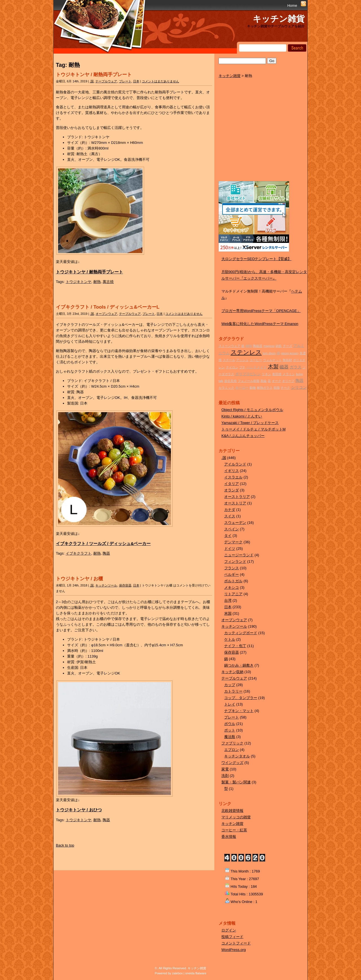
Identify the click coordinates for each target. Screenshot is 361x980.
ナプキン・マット (239, 711)
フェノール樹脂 (249, 381)
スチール (229, 360)
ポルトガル (233, 581)
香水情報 (229, 837)
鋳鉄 (279, 346)
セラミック (226, 388)
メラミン (289, 374)
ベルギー (232, 574)
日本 (136, 81)
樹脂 (277, 388)
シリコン (299, 387)
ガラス (296, 367)
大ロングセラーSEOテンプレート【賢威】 (256, 259)
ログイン (229, 930)
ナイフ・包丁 (235, 646)
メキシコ (232, 587)
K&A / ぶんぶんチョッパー (243, 436)
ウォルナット (272, 360)
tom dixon (269, 353)
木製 (273, 367)
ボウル (230, 724)
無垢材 (287, 360)
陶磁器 (258, 346)
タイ (228, 536)
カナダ (230, 510)
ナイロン (232, 367)
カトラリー (233, 691)
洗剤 (225, 776)
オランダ (232, 490)
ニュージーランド (239, 555)
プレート (125, 81)
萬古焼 (108, 282)
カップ (230, 685)
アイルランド (235, 464)
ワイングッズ (232, 763)
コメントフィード (236, 943)
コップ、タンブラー (241, 698)
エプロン (232, 750)
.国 (92, 81)
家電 (225, 769)
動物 (253, 388)
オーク (277, 381)
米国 (228, 613)
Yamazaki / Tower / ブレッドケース (250, 423)
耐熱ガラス (265, 388)
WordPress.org (234, 950)
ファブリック (232, 743)
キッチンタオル (237, 756)
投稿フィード (232, 937)
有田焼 (277, 374)
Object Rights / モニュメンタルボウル (252, 410)
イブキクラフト (79, 553)
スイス (230, 516)
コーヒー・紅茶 (234, 830)
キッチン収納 (232, 672)
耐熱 (97, 282)
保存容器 (125, 585)
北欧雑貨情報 (232, 811)
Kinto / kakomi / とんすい (242, 416)
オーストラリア (237, 497)
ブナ (242, 367)
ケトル (230, 639)
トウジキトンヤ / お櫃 (79, 579)
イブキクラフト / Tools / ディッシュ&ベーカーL (108, 307)
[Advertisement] (261, 136)
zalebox (177, 973)
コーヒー (256, 360)
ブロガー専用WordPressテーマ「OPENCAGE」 (261, 311)
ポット (230, 730)
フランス (232, 568)
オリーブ (288, 381)
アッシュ (242, 360)
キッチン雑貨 (279, 19)
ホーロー (242, 387)
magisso (269, 346)
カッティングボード (241, 633)
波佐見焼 (230, 381)
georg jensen (290, 353)
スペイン (232, 529)
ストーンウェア (229, 346)
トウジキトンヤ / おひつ (79, 810)
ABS (249, 346)
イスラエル (233, 477)
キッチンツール (106, 585)
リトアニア (233, 594)
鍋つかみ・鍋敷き (239, 665)
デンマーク (233, 542)
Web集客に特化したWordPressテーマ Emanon (260, 324)
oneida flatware (196, 973)
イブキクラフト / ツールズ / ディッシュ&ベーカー (103, 543)
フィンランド (235, 562)
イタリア (232, 484)
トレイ (230, 704)
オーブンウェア (106, 314)
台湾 (228, 600)
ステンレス (246, 352)
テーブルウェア (106, 81)
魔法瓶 (230, 737)
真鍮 (263, 381)
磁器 (284, 367)
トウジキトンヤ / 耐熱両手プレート (94, 75)
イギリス (232, 471)
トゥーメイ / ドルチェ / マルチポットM (254, 429)
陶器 (106, 553)
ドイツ (230, 549)
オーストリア (235, 503)
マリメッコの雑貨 (236, 817)
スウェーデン (235, 523)
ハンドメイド (257, 367)
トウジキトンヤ (79, 282)
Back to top (65, 845)
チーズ (288, 346)
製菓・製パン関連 (236, 782)
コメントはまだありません (160, 81)
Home (292, 6)
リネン (266, 374)
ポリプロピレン (248, 374)
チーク (285, 388)
